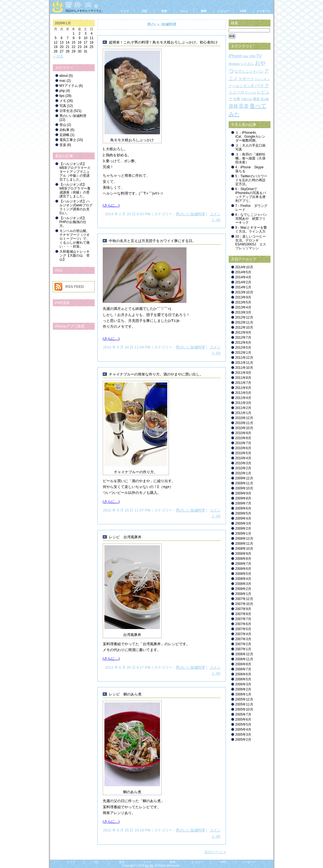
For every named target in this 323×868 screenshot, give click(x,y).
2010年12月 (244, 418)
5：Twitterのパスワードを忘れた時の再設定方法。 (251, 180)
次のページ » (215, 852)
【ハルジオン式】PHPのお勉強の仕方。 (73, 222)
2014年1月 (243, 287)
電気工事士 (68, 140)
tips (62, 96)
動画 (204, 11)
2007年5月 (243, 629)
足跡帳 (64, 135)
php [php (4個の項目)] (252, 56)
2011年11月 (244, 363)
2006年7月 (243, 669)
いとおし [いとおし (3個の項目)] (247, 64)
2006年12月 (244, 654)
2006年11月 (244, 659)
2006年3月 (243, 684)
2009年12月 (244, 478)
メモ (63, 101)
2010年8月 (243, 438)
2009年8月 (243, 498)
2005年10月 (244, 709)
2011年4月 (243, 398)
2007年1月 (243, 649)
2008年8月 (243, 559)
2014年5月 (243, 272)
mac (63, 81)
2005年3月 (243, 735)
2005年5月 (243, 724)
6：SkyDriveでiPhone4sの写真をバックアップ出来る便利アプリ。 (251, 195)
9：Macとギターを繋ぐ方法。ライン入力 (251, 229)
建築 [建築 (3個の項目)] (256, 99)
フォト (184, 11)
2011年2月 (243, 408)
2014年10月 (244, 267)
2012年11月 (244, 322)
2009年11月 (244, 483)
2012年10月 (244, 327)
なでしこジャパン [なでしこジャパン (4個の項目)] (249, 71)
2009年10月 (244, 488)
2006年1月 (243, 694)
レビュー (224, 11)
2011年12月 (244, 358)
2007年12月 (244, 599)
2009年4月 (243, 518)
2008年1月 (243, 594)
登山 (63, 125)
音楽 (164, 11)
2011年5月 (243, 393)
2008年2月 (243, 589)
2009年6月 (243, 508)
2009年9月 (243, 493)
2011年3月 (243, 403)
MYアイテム (69, 86)
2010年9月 (243, 433)
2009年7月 (243, 503)
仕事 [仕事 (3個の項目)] (237, 99)
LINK (243, 11)
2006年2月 (243, 689)
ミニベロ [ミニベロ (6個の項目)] (236, 92)
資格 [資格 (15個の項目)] (233, 106)
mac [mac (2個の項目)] (246, 56)
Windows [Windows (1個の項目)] (234, 64)
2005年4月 (243, 730)
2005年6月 (243, 719)
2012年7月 (243, 338)
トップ (125, 11)
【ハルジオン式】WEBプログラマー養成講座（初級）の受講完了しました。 (75, 190)
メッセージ (263, 11)
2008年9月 (243, 554)
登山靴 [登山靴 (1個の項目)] (265, 99)
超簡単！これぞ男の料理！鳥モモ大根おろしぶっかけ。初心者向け (163, 42)
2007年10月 (244, 604)
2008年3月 (243, 584)
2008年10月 (244, 549)
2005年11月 (244, 704)
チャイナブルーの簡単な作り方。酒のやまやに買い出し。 (156, 374)
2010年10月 (244, 428)
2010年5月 (243, 453)
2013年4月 (243, 307)
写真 (63, 106)
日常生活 (66, 111)
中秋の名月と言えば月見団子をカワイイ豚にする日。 (152, 241)
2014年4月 (243, 277)
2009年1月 (243, 534)
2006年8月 (243, 664)
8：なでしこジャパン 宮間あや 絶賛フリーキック (253, 219)
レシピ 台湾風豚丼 (125, 537)
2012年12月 (244, 317)
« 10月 (58, 56)
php (62, 91)
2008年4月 (243, 579)
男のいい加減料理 (190, 214)
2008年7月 (243, 564)
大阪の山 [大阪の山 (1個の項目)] (247, 99)
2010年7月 (243, 443)
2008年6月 (243, 569)
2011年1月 (243, 413)
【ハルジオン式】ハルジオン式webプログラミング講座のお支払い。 (76, 207)
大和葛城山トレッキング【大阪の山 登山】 (75, 255)
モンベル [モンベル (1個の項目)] (250, 93)
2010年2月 (243, 468)
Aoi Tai (149, 866)
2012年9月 (243, 333)
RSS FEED (75, 287)
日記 (144, 11)
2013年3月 (243, 312)
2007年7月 (243, 619)
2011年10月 (244, 368)
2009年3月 (243, 523)
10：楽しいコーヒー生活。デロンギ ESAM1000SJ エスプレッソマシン (251, 242)
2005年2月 (243, 740)
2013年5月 (243, 302)
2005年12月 (244, 699)
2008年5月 (243, 574)
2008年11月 (244, 544)
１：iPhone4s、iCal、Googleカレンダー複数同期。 (250, 137)
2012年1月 (243, 353)
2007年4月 (243, 634)
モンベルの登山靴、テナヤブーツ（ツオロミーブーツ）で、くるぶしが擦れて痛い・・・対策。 (75, 239)
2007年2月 (243, 644)
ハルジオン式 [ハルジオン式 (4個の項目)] (243, 86)
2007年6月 (243, 624)
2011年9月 (243, 373)
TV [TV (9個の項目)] (259, 56)
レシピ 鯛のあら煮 (125, 694)
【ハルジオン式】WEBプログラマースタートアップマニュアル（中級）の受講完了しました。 (75, 172)
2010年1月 (243, 473)
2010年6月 (243, 448)
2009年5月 (243, 513)
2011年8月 (243, 378)
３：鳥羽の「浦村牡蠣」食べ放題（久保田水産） (250, 158)
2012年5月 (243, 348)
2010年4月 (243, 458)
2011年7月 (243, 383)
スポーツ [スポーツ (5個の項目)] (246, 79)
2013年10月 (244, 292)
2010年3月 (243, 463)
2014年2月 (243, 282)
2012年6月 (243, 343)
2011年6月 (243, 388)
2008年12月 (244, 539)
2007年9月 (243, 609)
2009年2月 (243, 529)
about (64, 76)
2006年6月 (243, 674)
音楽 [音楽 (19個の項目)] (244, 106)
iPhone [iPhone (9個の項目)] (235, 56)
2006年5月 (243, 679)
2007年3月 (243, 639)
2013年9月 (243, 297)
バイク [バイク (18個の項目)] (262, 85)
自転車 (64, 130)
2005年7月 (243, 714)
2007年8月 (243, 614)
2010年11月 (244, 423)
